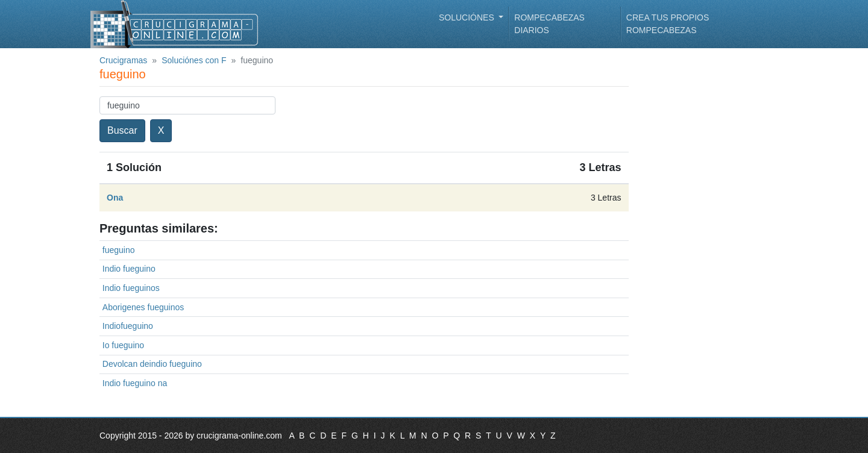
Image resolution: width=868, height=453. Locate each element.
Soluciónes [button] (468, 17)
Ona (115, 198)
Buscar (122, 130)
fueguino (119, 250)
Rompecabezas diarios (549, 24)
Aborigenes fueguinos (143, 307)
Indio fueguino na (135, 383)
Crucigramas (123, 60)
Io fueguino (123, 345)
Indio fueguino (129, 269)
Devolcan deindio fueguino (152, 364)
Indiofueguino (128, 326)
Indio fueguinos (131, 288)
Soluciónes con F (194, 60)
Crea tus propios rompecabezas (668, 24)
